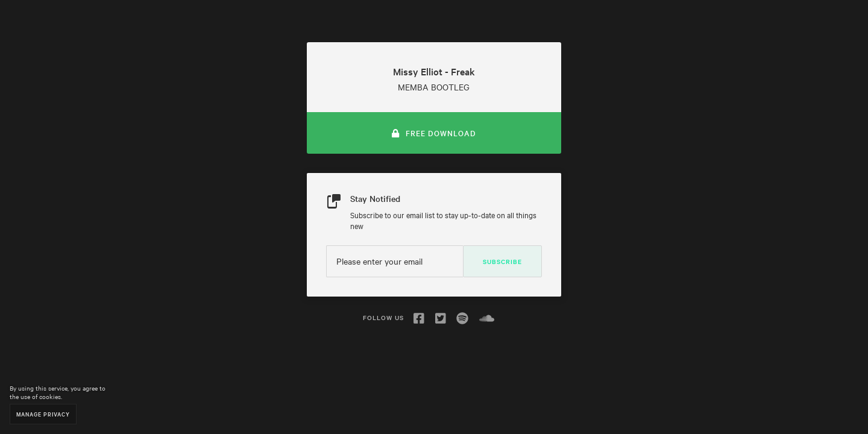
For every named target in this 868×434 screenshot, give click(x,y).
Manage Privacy (43, 414)
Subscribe (502, 261)
